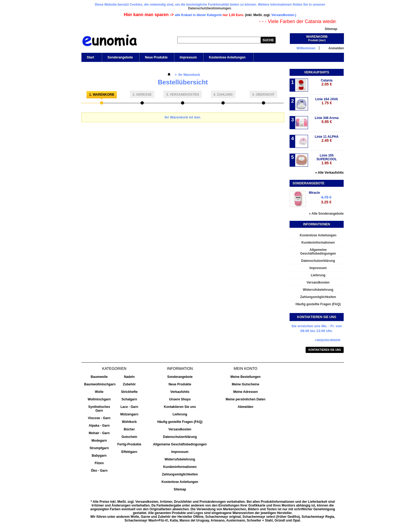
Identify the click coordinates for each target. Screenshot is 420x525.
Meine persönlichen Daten (245, 399)
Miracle (314, 193)
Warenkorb (317, 37)
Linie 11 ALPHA (327, 139)
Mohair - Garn (99, 433)
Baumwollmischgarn (100, 384)
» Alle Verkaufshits (329, 173)
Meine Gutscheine (245, 384)
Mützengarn (129, 414)
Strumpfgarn (99, 448)
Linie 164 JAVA (327, 101)
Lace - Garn (129, 407)
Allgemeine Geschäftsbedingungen (318, 252)
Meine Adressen (246, 392)
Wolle (99, 392)
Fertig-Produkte (129, 444)
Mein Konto (245, 368)
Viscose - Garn (99, 418)
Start (90, 59)
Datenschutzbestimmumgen (209, 8)
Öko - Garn (99, 471)
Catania (327, 82)
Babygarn (99, 456)
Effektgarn (129, 452)
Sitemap (331, 29)
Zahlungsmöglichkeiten (318, 297)
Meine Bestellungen (245, 377)
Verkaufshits (316, 72)
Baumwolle (99, 377)
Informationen (317, 224)
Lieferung (318, 275)
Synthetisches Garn (99, 409)
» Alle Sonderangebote (326, 214)
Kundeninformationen (318, 243)
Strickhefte (129, 392)
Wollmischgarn (99, 399)
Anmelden (336, 48)
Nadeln (129, 377)
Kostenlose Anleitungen (227, 59)
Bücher (129, 429)
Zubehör (129, 384)
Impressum (188, 57)
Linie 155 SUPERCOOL (327, 159)
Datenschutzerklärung (318, 261)
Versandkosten (318, 282)
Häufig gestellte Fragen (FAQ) (318, 304)
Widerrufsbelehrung (318, 290)
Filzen (99, 463)
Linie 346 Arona (327, 120)
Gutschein (129, 437)
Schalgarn (129, 399)
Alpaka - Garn (99, 426)
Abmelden (245, 407)
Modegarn (99, 441)
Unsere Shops (180, 399)
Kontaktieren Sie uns (325, 350)
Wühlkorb (129, 422)
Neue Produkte (156, 57)
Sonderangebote (120, 57)
